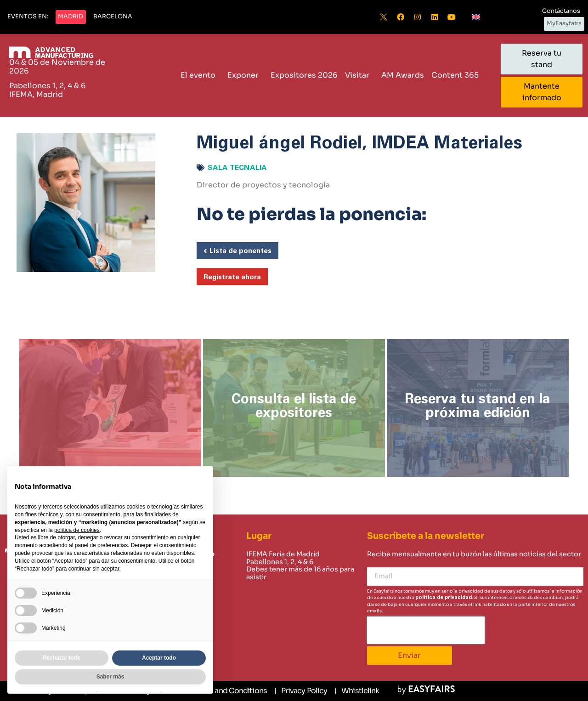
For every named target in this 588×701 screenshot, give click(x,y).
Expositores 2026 (304, 75)
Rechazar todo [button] (62, 658)
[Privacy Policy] (301, 691)
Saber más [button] (110, 677)
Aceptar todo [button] (159, 658)
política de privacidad (444, 597)
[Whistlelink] (357, 691)
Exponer (245, 75)
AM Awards (403, 75)
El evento (200, 75)
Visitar (359, 75)
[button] (28, 17)
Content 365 (457, 75)
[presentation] (426, 630)
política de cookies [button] (77, 530)
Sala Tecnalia (237, 168)
